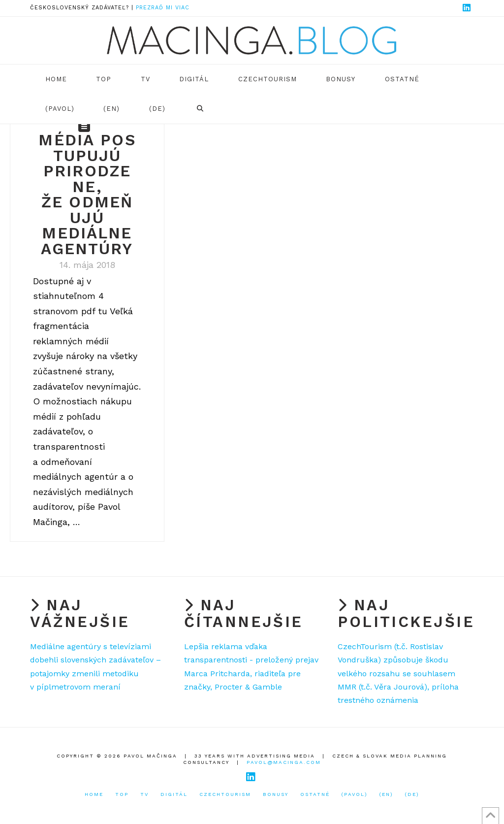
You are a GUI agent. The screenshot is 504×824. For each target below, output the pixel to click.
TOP (122, 794)
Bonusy (276, 794)
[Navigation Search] (200, 109)
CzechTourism (225, 794)
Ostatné (315, 794)
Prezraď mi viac (163, 8)
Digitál (174, 794)
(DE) (412, 794)
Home (94, 794)
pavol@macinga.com (284, 762)
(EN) (386, 794)
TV (144, 794)
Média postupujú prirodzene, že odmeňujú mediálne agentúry (87, 195)
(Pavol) (355, 794)
